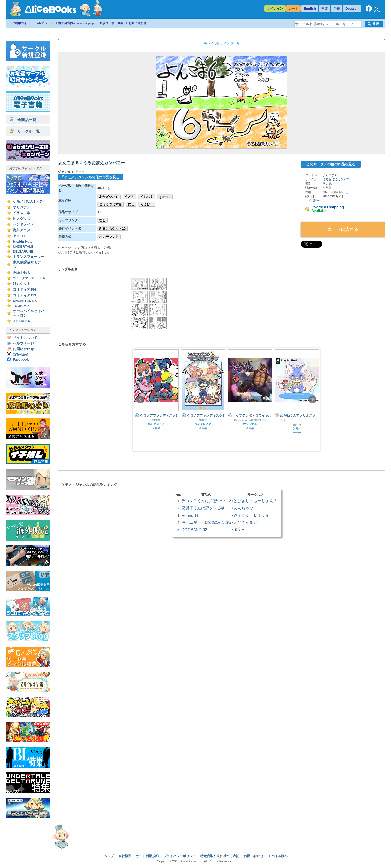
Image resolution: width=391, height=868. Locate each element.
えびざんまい (245, 522)
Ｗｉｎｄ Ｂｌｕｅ (251, 515)
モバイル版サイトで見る (222, 43)
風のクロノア (156, 424)
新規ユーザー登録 (111, 23)
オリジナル (22, 207)
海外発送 (76, 23)
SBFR (156, 420)
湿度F (239, 529)
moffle (297, 425)
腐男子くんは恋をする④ (203, 508)
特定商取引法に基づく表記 (220, 856)
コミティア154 (25, 290)
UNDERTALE (23, 246)
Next (312, 400)
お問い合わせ (137, 23)
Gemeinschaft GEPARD (250, 420)
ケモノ (18, 202)
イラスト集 (22, 213)
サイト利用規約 (147, 856)
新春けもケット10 (112, 228)
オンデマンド (109, 237)
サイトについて (25, 338)
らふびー (147, 204)
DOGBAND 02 (194, 530)
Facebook (21, 360)
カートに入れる (343, 229)
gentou (165, 197)
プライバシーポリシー (180, 856)
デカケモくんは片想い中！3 (206, 501)
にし (131, 204)
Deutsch (352, 9)
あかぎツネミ (109, 197)
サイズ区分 (313, 201)
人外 (40, 202)
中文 (325, 9)
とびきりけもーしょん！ (255, 501)
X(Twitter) (21, 355)
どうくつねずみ (111, 204)
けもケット (22, 284)
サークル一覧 (25, 131)
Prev (140, 400)
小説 (26, 273)
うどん (130, 197)
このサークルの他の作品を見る (331, 164)
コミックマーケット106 (29, 278)
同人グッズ (22, 219)
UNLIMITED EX (25, 301)
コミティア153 (25, 295)
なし (102, 220)
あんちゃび (243, 508)
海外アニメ (22, 230)
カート (293, 9)
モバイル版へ (278, 856)
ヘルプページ (44, 23)
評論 (16, 273)
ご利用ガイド (21, 23)
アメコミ (20, 236)
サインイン (275, 9)
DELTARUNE (23, 251)
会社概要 (125, 856)
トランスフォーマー (29, 257)
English (310, 9)
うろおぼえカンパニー (338, 179)
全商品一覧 (23, 120)
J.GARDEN (22, 321)
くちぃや (147, 197)
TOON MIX (21, 306)
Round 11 (190, 515)
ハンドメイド (23, 224)
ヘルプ (109, 856)
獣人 (30, 202)
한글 (337, 9)
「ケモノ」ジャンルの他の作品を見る (90, 177)
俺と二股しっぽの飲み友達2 (206, 522)
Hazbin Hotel (23, 241)
